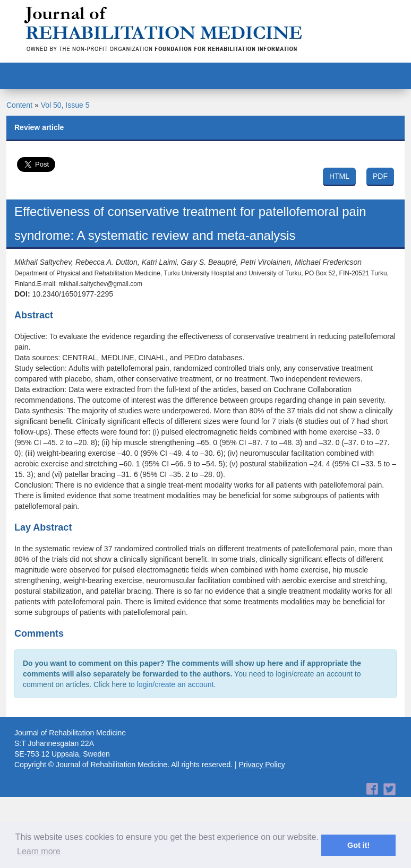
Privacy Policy (262, 765)
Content (19, 105)
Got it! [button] (358, 845)
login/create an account (175, 684)
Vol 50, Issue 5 (65, 105)
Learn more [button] (39, 851)
